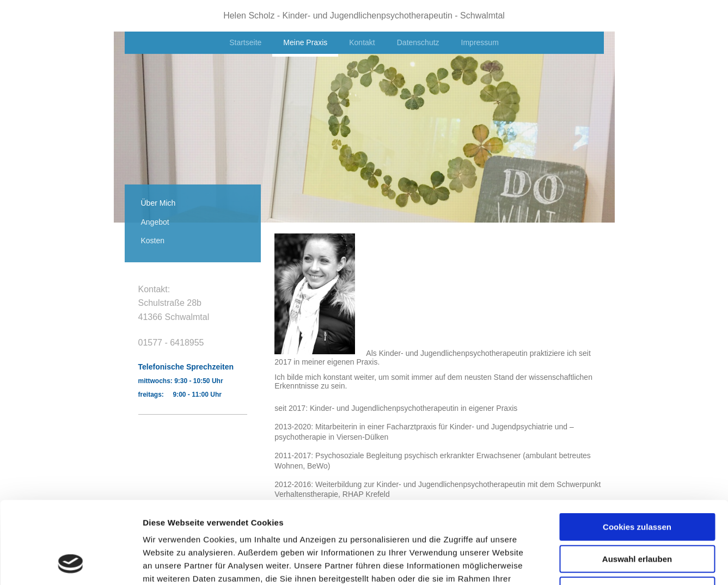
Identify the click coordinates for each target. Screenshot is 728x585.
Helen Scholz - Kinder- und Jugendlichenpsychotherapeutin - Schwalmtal (364, 16)
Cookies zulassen (637, 452)
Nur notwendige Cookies (637, 516)
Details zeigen (579, 564)
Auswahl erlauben (637, 484)
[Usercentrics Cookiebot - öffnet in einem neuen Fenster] (71, 564)
